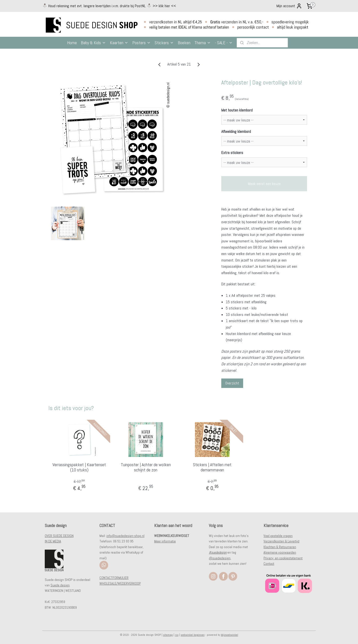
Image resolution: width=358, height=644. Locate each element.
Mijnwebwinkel (230, 635)
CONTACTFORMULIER (114, 578)
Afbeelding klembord (236, 132)
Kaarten (119, 43)
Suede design (60, 585)
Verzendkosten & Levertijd (281, 541)
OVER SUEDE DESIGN (59, 536)
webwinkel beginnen (193, 635)
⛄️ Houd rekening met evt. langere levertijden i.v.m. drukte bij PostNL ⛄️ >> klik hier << (109, 6)
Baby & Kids (93, 43)
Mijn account (289, 6)
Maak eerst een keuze (264, 184)
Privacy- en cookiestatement (283, 558)
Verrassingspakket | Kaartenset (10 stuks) (79, 467)
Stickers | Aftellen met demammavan (212, 467)
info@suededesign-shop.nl (125, 536)
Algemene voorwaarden (280, 552)
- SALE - (224, 43)
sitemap (168, 635)
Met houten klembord (237, 110)
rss (177, 635)
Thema (203, 43)
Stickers (164, 43)
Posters (141, 43)
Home (72, 43)
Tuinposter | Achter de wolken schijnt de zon (146, 467)
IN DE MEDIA (53, 541)
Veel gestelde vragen (278, 536)
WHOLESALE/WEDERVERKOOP (120, 583)
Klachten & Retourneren (280, 547)
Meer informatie (165, 541)
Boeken (184, 43)
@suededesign (220, 558)
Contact (269, 564)
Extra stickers (232, 153)
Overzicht (232, 383)
